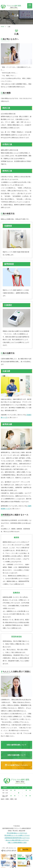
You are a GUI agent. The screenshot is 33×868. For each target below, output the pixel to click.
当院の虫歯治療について (17, 755)
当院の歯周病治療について (16, 745)
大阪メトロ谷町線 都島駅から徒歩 (17, 843)
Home (3, 27)
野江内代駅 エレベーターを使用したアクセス (17, 835)
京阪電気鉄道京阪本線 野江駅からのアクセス (17, 838)
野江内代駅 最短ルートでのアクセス (17, 833)
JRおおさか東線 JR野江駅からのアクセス (17, 840)
